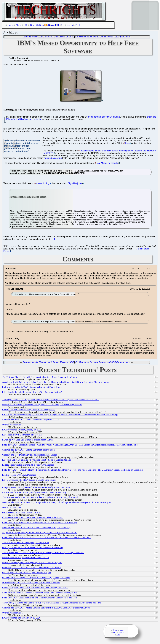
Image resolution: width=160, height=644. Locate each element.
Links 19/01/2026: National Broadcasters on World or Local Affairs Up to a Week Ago (40, 523)
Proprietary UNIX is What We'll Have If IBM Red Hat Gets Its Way (32, 568)
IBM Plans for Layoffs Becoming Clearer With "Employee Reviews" (32, 393)
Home (10, 25)
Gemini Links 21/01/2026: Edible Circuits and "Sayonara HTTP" (31, 420)
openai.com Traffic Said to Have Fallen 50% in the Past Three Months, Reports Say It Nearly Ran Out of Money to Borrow (56, 383)
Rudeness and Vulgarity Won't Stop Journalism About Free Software (32, 388)
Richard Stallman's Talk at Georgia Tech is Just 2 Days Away (29, 410)
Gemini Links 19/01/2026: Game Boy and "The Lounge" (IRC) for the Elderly (36, 528)
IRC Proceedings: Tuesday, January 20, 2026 (22, 430)
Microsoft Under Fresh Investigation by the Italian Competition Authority (34, 493)
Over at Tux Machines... (13, 425)
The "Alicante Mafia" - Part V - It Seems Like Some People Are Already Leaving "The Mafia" (43, 553)
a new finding (43, 184)
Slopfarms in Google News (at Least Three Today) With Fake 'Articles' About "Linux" (40, 533)
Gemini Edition (37, 25)
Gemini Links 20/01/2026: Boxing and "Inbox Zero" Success (29, 450)
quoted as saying (54, 159)
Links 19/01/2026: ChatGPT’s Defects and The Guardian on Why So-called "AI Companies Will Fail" (47, 538)
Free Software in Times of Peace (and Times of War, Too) (27, 573)
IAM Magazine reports (107, 164)
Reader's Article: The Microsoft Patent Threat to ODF (48, 37)
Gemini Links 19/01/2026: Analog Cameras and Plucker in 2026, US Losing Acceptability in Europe (46, 608)
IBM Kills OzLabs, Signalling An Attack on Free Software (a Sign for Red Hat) (37, 460)
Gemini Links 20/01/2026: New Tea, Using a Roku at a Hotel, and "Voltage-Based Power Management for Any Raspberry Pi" (57, 503)
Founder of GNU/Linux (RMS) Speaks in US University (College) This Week (36, 578)
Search (70, 25)
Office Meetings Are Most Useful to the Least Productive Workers (31, 583)
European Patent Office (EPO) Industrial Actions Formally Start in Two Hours (36, 488)
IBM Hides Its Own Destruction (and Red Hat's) (23, 435)
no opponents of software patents (104, 117)
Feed (77, 25)
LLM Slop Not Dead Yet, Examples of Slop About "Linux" (28, 440)
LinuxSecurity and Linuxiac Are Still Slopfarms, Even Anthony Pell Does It (35, 588)
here (127, 144)
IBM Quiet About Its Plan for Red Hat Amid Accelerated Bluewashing (33, 548)
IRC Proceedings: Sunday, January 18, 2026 (21, 618)
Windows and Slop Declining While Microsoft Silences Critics (29, 455)
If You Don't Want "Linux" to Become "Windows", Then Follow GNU (33, 518)
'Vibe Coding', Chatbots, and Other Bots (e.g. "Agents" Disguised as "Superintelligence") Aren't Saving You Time (52, 603)
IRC (26, 25)
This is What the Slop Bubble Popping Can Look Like (26, 543)
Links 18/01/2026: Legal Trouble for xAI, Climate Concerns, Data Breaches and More (40, 598)
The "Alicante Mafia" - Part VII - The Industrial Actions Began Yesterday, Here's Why (40, 378)
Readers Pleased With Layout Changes (19, 476)
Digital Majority (75, 184)
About (18, 25)
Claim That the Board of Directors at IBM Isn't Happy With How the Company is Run (40, 593)
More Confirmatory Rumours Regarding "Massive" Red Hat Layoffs (32, 563)
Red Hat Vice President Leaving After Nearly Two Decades (28, 466)
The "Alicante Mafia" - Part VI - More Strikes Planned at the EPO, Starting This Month (40, 498)
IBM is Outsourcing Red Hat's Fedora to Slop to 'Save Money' (29, 481)
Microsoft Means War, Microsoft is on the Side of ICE (26, 558)
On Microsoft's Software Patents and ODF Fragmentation (103, 37)
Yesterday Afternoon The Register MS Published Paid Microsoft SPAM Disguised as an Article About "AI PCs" (51, 400)
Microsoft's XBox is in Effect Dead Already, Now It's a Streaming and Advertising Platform (42, 405)
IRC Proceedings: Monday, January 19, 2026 (22, 513)
